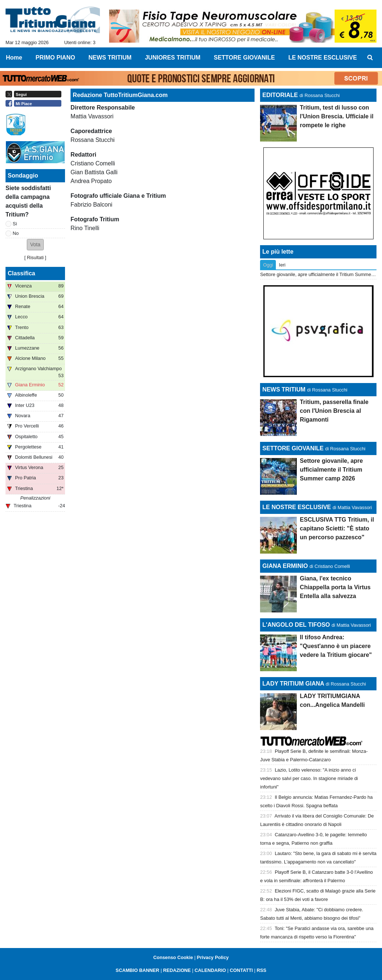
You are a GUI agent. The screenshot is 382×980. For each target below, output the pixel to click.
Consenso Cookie (173, 957)
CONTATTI (242, 970)
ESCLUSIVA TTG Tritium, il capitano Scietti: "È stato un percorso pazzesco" (337, 528)
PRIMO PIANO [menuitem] (55, 58)
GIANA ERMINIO (285, 566)
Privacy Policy (213, 957)
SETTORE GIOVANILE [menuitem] (244, 58)
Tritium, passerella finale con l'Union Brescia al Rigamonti (334, 411)
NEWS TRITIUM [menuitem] (110, 58)
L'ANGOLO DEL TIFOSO (296, 625)
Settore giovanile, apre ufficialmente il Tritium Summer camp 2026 (331, 470)
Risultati (35, 257)
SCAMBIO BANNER (138, 970)
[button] (35, 245)
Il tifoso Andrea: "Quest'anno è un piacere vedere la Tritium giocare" (336, 646)
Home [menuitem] (14, 58)
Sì (15, 224)
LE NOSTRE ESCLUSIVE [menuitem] (323, 58)
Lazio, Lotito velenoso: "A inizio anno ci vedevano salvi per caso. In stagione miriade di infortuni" (309, 778)
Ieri (282, 265)
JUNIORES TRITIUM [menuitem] (172, 58)
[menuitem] (370, 58)
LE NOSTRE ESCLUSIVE (297, 507)
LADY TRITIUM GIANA (293, 684)
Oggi (268, 265)
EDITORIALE (280, 95)
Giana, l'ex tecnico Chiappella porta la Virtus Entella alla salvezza (335, 587)
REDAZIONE (177, 970)
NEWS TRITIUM (284, 389)
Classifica (21, 273)
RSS (262, 970)
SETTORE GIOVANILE (293, 448)
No (16, 233)
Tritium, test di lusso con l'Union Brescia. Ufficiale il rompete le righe (336, 116)
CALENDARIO (210, 970)
